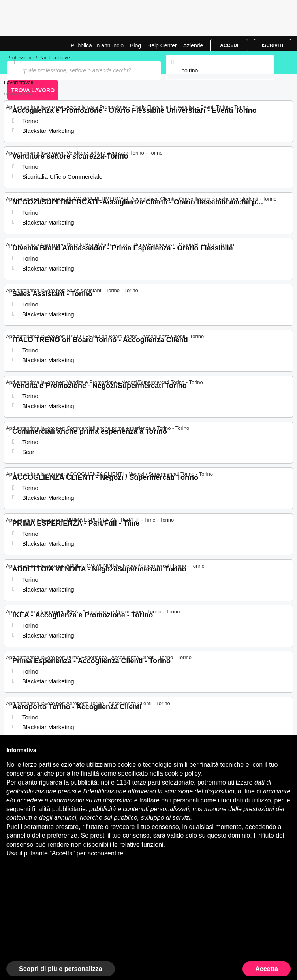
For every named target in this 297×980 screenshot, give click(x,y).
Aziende (193, 45)
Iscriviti (273, 45)
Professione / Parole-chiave (39, 58)
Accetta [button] (267, 969)
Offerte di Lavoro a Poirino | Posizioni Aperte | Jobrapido (26, 44)
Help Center (162, 45)
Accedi (229, 45)
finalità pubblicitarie (59, 809)
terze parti (146, 782)
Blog (135, 45)
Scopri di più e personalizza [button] (61, 969)
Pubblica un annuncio (97, 45)
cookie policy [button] (182, 773)
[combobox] (220, 70)
